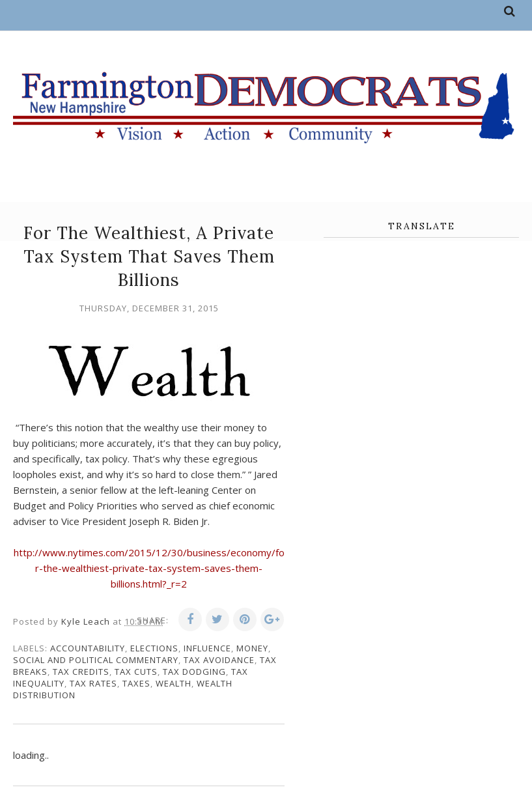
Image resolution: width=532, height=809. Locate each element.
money (252, 648)
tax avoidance (219, 660)
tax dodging (194, 672)
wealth (174, 683)
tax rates (93, 683)
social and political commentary (96, 660)
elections (154, 648)
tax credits (81, 672)
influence (207, 648)
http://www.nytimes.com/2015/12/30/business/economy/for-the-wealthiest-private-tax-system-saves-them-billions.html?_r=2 (149, 568)
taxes (136, 683)
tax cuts (136, 672)
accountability (88, 648)
